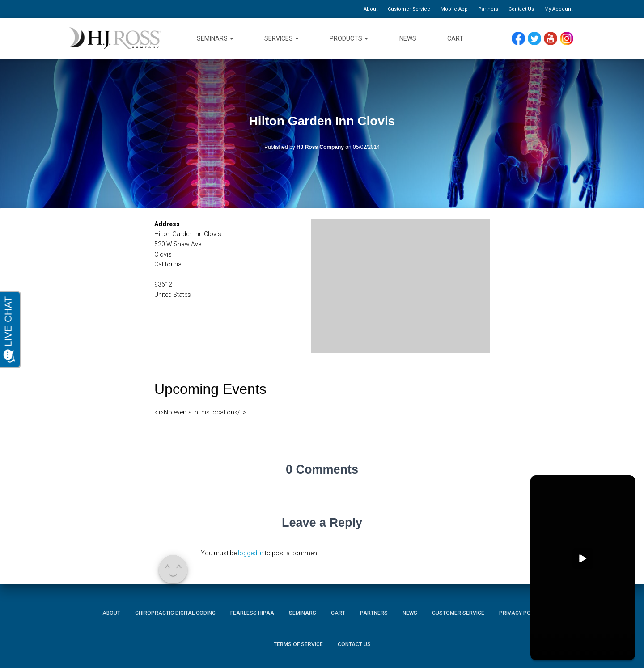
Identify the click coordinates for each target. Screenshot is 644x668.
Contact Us (521, 9)
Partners (488, 9)
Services (282, 38)
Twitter (538, 39)
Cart (455, 38)
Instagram (570, 39)
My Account (558, 9)
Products (349, 38)
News (408, 38)
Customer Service (409, 9)
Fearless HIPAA (252, 613)
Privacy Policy (520, 613)
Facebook (521, 39)
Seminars (215, 38)
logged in (251, 553)
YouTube (555, 39)
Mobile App (454, 9)
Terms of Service (298, 644)
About (371, 9)
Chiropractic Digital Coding (175, 613)
